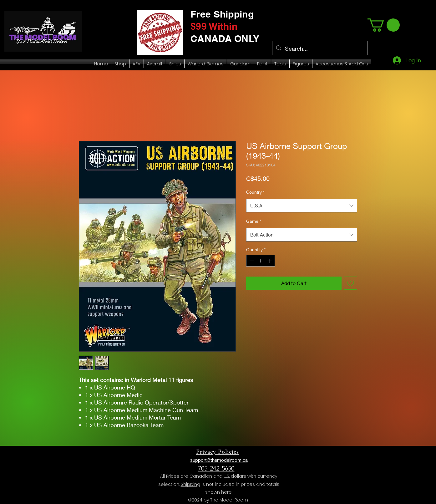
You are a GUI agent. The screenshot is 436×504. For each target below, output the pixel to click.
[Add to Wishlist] (351, 283)
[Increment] (270, 261)
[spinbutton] (261, 261)
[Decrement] (251, 261)
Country (255, 192)
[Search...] (319, 49)
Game (254, 221)
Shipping (190, 484)
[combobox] (302, 206)
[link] (384, 25)
